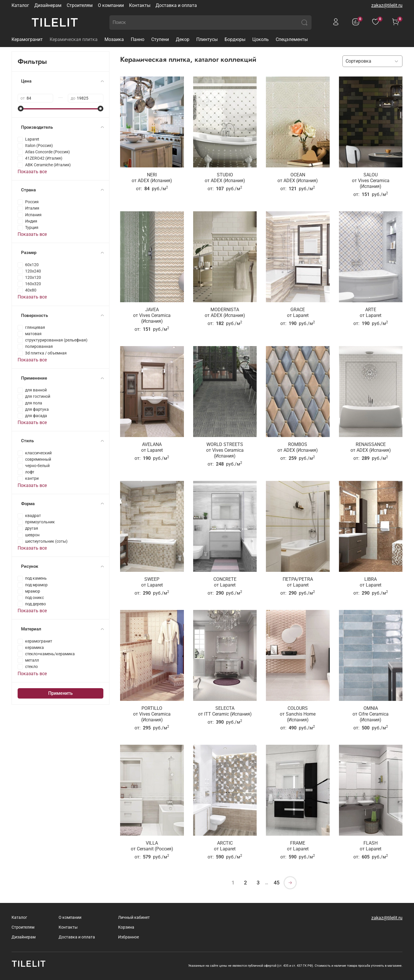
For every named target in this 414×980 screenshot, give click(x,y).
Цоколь (261, 39)
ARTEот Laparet (371, 312)
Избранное (128, 937)
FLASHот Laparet (371, 846)
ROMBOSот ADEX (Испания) (298, 447)
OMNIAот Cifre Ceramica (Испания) (371, 714)
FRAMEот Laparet (298, 846)
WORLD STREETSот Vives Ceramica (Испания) (225, 450)
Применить (60, 693)
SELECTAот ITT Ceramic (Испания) (225, 711)
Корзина (126, 927)
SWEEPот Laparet (152, 582)
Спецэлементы (292, 39)
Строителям (80, 5)
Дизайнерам (48, 5)
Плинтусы (207, 39)
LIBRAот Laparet (371, 582)
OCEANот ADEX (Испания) (298, 178)
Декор (183, 39)
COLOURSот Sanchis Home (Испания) (298, 714)
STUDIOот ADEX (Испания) (225, 178)
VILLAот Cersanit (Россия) (152, 846)
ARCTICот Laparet (225, 846)
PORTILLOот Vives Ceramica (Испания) (152, 714)
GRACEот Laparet (298, 312)
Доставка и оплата (176, 5)
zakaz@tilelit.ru (387, 5)
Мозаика (114, 39)
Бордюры (235, 39)
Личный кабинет (134, 918)
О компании (111, 5)
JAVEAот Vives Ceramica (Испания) (152, 315)
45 (277, 883)
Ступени (160, 39)
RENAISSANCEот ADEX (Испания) (371, 447)
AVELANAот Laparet (152, 447)
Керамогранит (27, 39)
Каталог (20, 5)
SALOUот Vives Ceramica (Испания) (371, 181)
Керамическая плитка (74, 39)
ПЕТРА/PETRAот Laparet (298, 582)
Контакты (140, 5)
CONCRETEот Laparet (225, 582)
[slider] (20, 109)
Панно (138, 39)
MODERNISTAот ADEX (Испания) (225, 312)
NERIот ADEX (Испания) (152, 178)
